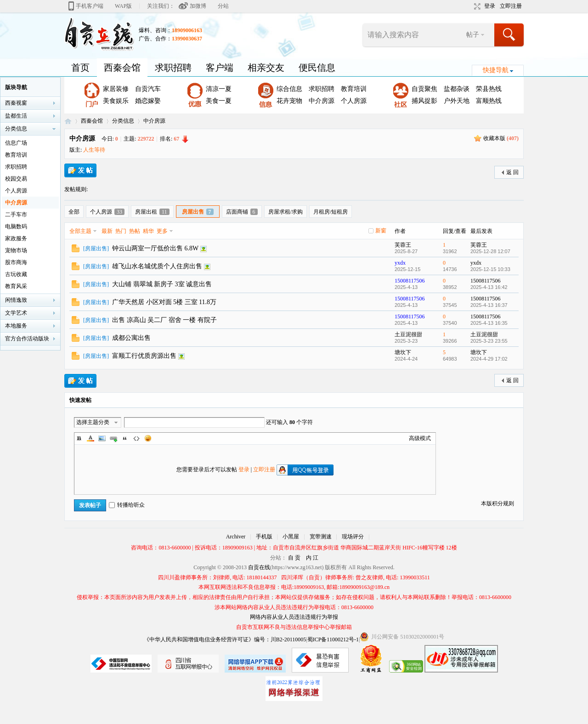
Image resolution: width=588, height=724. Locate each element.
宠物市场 (16, 250)
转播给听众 (127, 505)
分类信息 (123, 121)
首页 (80, 68)
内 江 (312, 558)
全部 (74, 212)
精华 (148, 231)
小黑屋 (291, 537)
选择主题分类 (93, 422)
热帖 (135, 231)
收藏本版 (501, 138)
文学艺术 (16, 313)
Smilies (148, 438)
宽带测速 (321, 537)
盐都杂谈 (457, 89)
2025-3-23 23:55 (489, 341)
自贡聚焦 (424, 89)
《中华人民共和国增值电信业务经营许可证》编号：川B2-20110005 (225, 639)
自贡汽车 (148, 89)
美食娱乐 (116, 101)
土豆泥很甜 (408, 334)
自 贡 (294, 558)
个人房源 (354, 101)
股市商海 (16, 262)
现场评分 (353, 537)
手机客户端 (90, 6)
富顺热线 (489, 101)
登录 (490, 6)
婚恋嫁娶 (148, 101)
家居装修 (116, 89)
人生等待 (94, 150)
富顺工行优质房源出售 (144, 356)
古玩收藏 (16, 274)
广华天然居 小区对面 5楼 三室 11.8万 (164, 302)
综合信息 (289, 89)
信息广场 (16, 143)
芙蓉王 (403, 245)
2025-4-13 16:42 (489, 287)
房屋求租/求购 (286, 212)
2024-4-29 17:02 (489, 359)
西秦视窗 (16, 103)
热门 (121, 231)
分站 (223, 6)
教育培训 (354, 89)
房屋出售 (198, 212)
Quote (125, 438)
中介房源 (322, 101)
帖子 (473, 35)
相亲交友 (266, 68)
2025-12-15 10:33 (490, 269)
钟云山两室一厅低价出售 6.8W (155, 248)
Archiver (236, 537)
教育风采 (16, 286)
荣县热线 (489, 89)
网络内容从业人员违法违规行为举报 (294, 617)
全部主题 (80, 231)
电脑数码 (16, 226)
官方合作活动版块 (27, 339)
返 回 (512, 172)
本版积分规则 (498, 503)
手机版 (264, 537)
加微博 (198, 6)
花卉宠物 (289, 101)
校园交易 (16, 179)
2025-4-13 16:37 (489, 305)
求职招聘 (173, 68)
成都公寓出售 (131, 338)
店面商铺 (242, 212)
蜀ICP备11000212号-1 (333, 639)
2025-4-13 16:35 (489, 323)
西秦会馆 (122, 68)
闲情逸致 (16, 300)
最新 (107, 231)
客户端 (220, 68)
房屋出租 (152, 212)
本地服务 (16, 326)
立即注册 (511, 6)
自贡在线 (68, 121)
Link (113, 438)
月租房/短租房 (331, 212)
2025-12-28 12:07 (490, 251)
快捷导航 (496, 70)
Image (102, 438)
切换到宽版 (476, 6)
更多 (162, 231)
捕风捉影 (424, 101)
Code (136, 438)
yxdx (400, 263)
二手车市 (16, 215)
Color (90, 438)
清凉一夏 (219, 89)
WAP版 (123, 6)
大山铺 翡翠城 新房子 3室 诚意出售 (162, 284)
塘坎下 (403, 352)
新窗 (381, 231)
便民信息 (317, 68)
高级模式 (420, 438)
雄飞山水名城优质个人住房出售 (157, 266)
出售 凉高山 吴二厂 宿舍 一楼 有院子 (164, 320)
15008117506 (410, 281)
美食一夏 (219, 101)
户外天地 (457, 101)
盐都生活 (16, 116)
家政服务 (16, 238)
